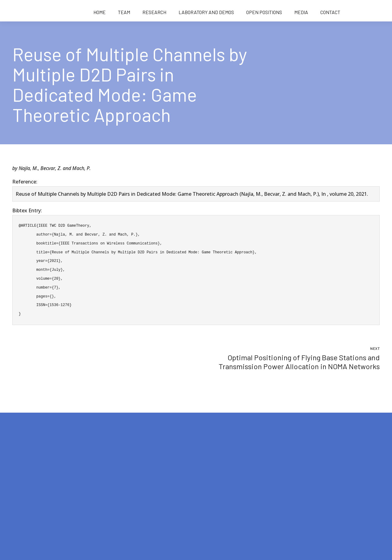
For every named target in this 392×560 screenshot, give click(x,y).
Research (154, 12)
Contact (330, 12)
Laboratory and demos (206, 12)
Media (301, 12)
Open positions (264, 12)
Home (100, 12)
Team (124, 12)
